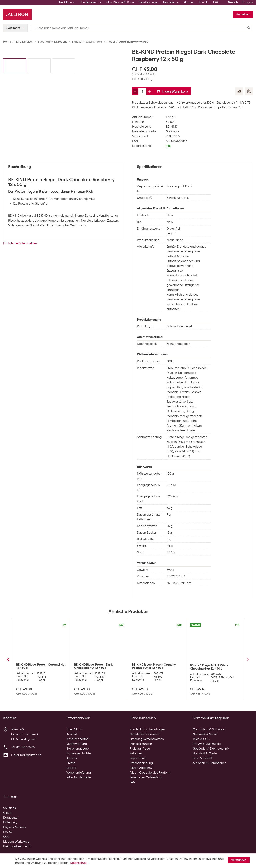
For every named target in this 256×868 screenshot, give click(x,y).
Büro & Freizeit (24, 42)
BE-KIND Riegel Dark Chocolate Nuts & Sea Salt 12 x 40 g (41, 666)
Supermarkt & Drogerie (53, 42)
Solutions (9, 808)
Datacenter (11, 818)
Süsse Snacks (94, 42)
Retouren (136, 753)
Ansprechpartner (78, 739)
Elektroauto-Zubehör (17, 846)
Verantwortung (77, 744)
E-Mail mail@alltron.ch (26, 755)
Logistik (71, 768)
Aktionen (189, 2)
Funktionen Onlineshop (145, 777)
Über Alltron (74, 729)
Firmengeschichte (78, 753)
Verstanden (239, 860)
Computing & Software (209, 729)
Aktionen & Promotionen (210, 763)
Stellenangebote (77, 749)
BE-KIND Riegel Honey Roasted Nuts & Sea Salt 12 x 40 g (99, 666)
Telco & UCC (201, 739)
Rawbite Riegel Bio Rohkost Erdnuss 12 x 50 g (214, 669)
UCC (6, 837)
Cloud (7, 813)
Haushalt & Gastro (205, 753)
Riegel (111, 42)
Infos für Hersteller (79, 777)
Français (248, 2)
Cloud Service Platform (120, 2)
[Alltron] (17, 14)
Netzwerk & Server (205, 734)
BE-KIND (172, 127)
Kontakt (204, 2)
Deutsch (233, 2)
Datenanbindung (141, 763)
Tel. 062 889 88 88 (23, 747)
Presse (71, 763)
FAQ (216, 2)
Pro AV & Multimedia (207, 744)
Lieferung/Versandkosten (147, 739)
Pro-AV (8, 832)
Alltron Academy (141, 768)
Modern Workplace (16, 842)
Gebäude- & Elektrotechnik (211, 749)
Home (7, 42)
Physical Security (15, 827)
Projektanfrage (140, 749)
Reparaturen (138, 758)
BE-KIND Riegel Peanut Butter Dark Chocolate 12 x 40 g (156, 666)
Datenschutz (79, 863)
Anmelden (243, 14)
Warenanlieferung (79, 773)
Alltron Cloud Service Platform (150, 773)
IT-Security (10, 822)
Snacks (76, 42)
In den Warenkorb (172, 91)
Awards (72, 758)
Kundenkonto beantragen (147, 729)
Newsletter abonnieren (145, 734)
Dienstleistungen (148, 2)
